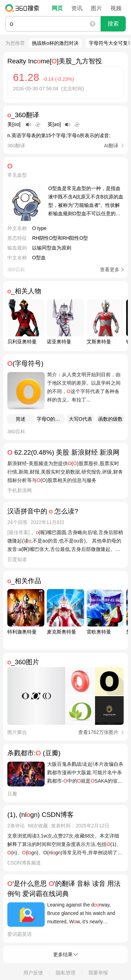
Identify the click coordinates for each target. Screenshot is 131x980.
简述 (21, 419)
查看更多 (110, 269)
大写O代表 (81, 419)
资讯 (77, 8)
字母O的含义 (50, 419)
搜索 (113, 24)
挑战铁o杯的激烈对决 (55, 43)
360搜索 (24, 8)
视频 (116, 8)
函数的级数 (110, 419)
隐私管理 (66, 973)
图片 (96, 8)
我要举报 (98, 973)
